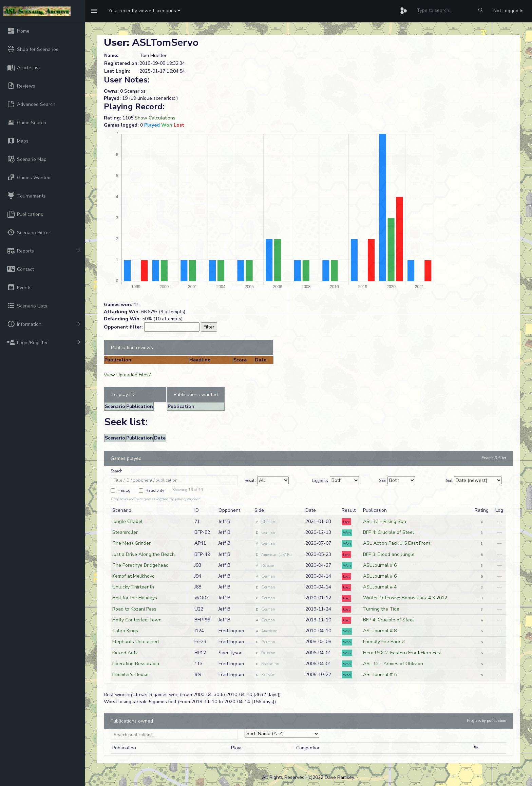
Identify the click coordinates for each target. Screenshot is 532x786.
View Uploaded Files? (127, 375)
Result (250, 481)
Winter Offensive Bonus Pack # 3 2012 (405, 598)
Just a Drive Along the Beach (144, 554)
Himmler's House (130, 675)
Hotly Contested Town (137, 620)
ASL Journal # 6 (380, 565)
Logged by (320, 481)
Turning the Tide (381, 609)
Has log (124, 491)
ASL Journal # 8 (380, 631)
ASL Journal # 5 (380, 675)
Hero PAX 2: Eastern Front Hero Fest (402, 653)
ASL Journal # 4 (380, 587)
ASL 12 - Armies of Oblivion (393, 664)
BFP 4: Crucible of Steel (388, 532)
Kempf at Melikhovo (134, 576)
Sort (449, 481)
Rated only (155, 491)
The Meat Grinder (131, 543)
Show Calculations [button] (155, 118)
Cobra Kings (125, 631)
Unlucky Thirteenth (133, 587)
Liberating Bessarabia (136, 664)
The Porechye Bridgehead (140, 565)
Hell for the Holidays (135, 598)
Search (117, 471)
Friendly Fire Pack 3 (384, 642)
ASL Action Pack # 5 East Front (397, 543)
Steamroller (125, 532)
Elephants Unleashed (136, 642)
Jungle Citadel (127, 521)
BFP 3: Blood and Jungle (389, 554)
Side (383, 481)
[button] (144, 11)
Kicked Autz (125, 653)
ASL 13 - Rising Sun (385, 521)
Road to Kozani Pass (134, 609)
